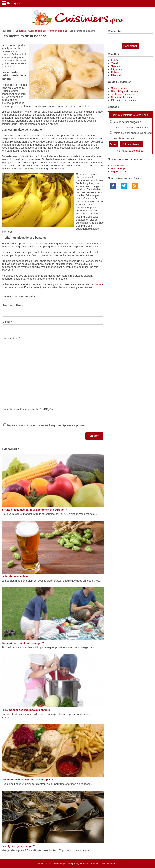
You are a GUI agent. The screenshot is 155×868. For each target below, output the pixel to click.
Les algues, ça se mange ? (18, 846)
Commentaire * (11, 338)
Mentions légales (109, 864)
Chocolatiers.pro (121, 165)
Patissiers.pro (119, 168)
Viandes (116, 63)
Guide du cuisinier (37, 31)
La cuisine (21, 31)
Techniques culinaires (124, 94)
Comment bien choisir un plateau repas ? (27, 780)
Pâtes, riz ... (118, 75)
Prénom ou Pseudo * (15, 305)
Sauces (116, 66)
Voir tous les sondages (130, 151)
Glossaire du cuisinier (124, 100)
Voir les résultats (132, 144)
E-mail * (7, 322)
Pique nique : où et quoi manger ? (23, 643)
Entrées (116, 60)
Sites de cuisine (120, 88)
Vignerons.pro (119, 172)
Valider (94, 436)
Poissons (117, 72)
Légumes (117, 69)
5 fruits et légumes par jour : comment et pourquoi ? (34, 510)
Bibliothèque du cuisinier (125, 91)
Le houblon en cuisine (15, 576)
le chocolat (97, 284)
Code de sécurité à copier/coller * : (28, 409)
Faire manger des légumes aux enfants (26, 710)
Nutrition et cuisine (58, 31)
